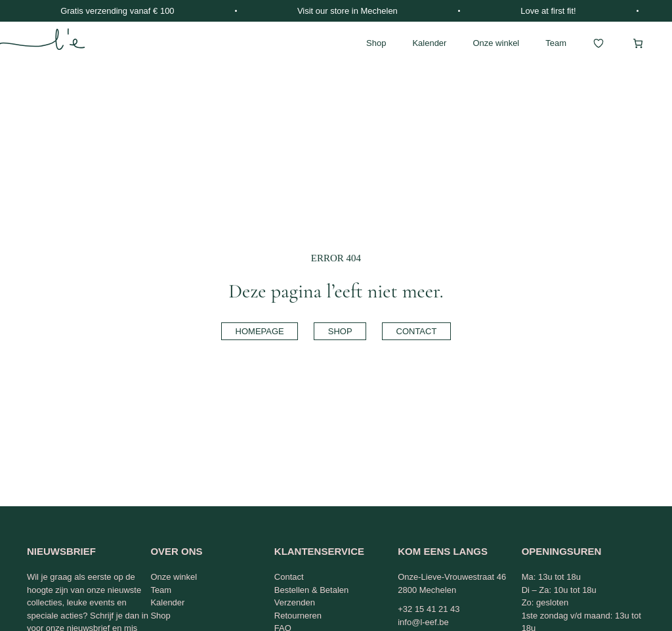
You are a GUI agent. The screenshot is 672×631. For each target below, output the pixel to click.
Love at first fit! (548, 11)
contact (417, 331)
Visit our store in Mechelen (347, 11)
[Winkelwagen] (638, 43)
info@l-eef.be (423, 622)
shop (340, 331)
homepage (260, 331)
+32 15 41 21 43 (429, 609)
